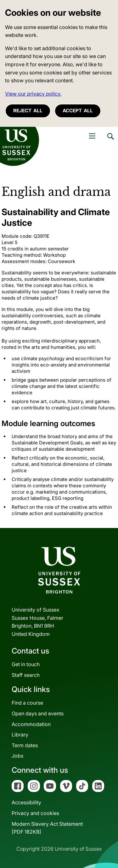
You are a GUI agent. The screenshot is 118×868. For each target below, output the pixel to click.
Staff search (26, 675)
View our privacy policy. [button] (33, 94)
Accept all (78, 111)
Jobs (17, 756)
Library (20, 735)
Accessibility (26, 802)
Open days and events (38, 713)
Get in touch (26, 664)
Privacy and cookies (35, 813)
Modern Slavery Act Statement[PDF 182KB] (47, 828)
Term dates (25, 745)
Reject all (28, 111)
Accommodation (31, 724)
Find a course (27, 703)
